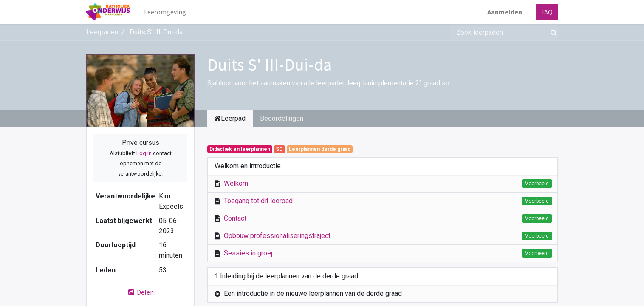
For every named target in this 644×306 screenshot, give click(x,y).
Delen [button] (141, 292)
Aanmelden (504, 12)
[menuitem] (165, 12)
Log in (144, 153)
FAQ (547, 12)
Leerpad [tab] (230, 118)
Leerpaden (102, 32)
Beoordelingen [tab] (282, 118)
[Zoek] (552, 32)
